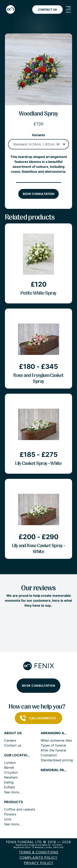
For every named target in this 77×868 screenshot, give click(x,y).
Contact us (13, 745)
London (10, 763)
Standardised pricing (57, 760)
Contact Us (47, 10)
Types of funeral (53, 745)
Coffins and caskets (20, 809)
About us (13, 733)
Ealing (9, 782)
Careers (10, 740)
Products (13, 802)
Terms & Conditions (39, 852)
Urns (8, 819)
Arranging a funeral (54, 733)
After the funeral (53, 750)
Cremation (49, 755)
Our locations (17, 755)
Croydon (11, 772)
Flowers (10, 814)
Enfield (9, 787)
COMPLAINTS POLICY (38, 858)
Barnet (9, 767)
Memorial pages (54, 770)
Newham (11, 777)
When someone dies (56, 740)
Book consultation (38, 194)
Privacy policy (39, 863)
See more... (13, 792)
